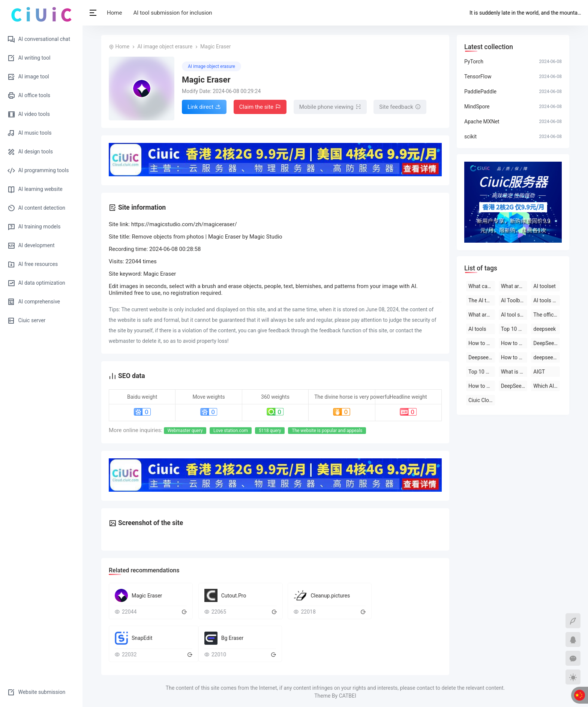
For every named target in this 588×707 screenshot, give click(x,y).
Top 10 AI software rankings (482, 372)
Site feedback (400, 107)
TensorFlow (478, 77)
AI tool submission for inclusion (172, 13)
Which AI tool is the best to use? (547, 386)
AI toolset (544, 286)
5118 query (270, 431)
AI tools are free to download (547, 300)
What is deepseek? (514, 372)
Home (114, 13)
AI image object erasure (165, 47)
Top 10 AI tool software (514, 329)
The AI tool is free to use (482, 300)
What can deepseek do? (482, 286)
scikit (470, 137)
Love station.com (231, 431)
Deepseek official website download (482, 357)
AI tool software (514, 315)
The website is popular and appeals (327, 431)
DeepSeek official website (514, 386)
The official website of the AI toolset (547, 315)
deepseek (544, 329)
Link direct (204, 107)
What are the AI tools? (514, 286)
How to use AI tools (482, 386)
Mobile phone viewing (330, 107)
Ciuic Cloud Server (482, 400)
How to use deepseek (482, 343)
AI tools (477, 329)
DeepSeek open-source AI (547, 343)
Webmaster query (185, 431)
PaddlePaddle (480, 92)
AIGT (539, 372)
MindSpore (477, 107)
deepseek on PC (547, 357)
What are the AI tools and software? (482, 315)
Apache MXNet (482, 122)
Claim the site (260, 107)
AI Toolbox (513, 300)
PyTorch (474, 62)
